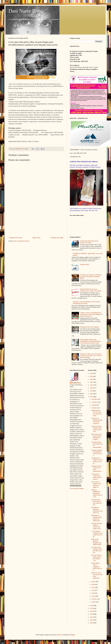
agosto (94, 582)
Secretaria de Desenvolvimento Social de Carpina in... (97, 421)
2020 (92, 388)
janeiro (94, 602)
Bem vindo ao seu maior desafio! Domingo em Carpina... (97, 437)
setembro (94, 408)
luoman (59, 635)
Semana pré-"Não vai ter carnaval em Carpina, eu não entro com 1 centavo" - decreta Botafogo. (91, 356)
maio (93, 590)
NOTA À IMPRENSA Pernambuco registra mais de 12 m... (97, 493)
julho (93, 584)
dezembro (95, 399)
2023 (92, 379)
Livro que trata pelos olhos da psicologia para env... (96, 502)
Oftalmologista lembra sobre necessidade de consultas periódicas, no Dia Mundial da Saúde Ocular (91, 341)
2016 (92, 606)
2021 (92, 385)
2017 (92, 397)
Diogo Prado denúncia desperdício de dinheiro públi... (97, 542)
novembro (95, 402)
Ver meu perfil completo (77, 489)
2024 (92, 376)
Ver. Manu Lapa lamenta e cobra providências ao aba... (97, 550)
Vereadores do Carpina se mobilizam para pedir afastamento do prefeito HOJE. (91, 277)
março (94, 596)
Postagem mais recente (16, 238)
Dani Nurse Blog (25, 11)
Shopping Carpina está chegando (90, 327)
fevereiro (94, 599)
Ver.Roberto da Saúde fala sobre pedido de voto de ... (97, 461)
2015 (92, 608)
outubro (94, 405)
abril (93, 593)
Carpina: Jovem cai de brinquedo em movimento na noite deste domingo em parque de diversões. (91, 314)
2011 (92, 620)
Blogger (73, 635)
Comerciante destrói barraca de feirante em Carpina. (89, 242)
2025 (92, 373)
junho (93, 587)
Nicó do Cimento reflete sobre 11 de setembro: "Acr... (97, 558)
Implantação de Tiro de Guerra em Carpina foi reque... (96, 413)
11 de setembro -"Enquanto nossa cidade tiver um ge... (97, 534)
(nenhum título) (85, 264)
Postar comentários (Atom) (21, 241)
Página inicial (36, 238)
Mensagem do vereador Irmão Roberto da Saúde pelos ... (97, 518)
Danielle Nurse (76, 383)
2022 (92, 382)
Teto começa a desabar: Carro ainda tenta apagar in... (96, 484)
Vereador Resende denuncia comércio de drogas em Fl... (97, 526)
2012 (92, 617)
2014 (92, 611)
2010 (92, 623)
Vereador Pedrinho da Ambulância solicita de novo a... (97, 453)
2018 (92, 394)
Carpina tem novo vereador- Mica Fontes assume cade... (97, 429)
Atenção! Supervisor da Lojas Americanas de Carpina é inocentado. (91, 290)
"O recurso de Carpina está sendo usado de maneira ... (97, 477)
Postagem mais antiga (57, 238)
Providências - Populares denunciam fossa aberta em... (97, 510)
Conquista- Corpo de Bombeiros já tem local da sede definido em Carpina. (86, 303)
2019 (92, 391)
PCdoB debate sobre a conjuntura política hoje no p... (97, 567)
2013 (92, 614)
